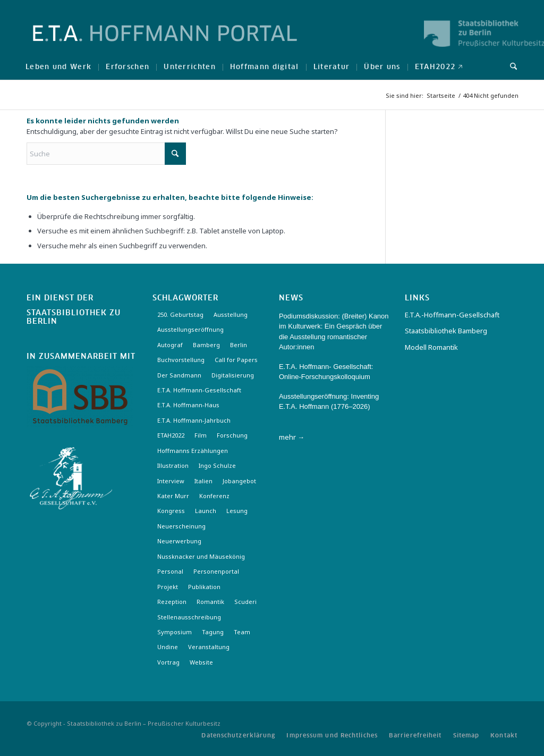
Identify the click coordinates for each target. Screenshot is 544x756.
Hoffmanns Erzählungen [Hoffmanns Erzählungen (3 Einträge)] (193, 451)
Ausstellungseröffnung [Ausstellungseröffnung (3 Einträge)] (190, 329)
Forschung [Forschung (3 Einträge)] (232, 435)
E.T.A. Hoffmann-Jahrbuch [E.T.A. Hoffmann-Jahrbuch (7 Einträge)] (194, 420)
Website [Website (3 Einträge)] (201, 662)
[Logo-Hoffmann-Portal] (165, 43)
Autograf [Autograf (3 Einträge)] (170, 345)
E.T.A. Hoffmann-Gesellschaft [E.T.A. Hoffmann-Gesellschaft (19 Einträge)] (199, 390)
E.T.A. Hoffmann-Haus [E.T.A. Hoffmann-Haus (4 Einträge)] (188, 405)
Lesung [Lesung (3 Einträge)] (237, 511)
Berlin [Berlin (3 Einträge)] (239, 345)
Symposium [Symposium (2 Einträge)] (175, 632)
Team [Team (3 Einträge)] (242, 632)
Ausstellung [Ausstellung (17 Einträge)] (231, 314)
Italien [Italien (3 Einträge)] (203, 481)
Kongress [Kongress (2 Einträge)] (171, 511)
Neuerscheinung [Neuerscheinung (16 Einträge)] (181, 526)
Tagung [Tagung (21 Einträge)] (213, 632)
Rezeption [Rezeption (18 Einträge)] (172, 602)
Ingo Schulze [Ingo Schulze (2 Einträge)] (217, 465)
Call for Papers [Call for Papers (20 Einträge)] (236, 360)
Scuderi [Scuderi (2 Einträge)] (245, 602)
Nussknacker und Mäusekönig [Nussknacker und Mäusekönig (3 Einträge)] (201, 556)
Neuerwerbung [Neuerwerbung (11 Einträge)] (179, 541)
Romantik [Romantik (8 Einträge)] (210, 602)
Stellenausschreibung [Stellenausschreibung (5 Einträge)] (189, 617)
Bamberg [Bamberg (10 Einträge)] (206, 345)
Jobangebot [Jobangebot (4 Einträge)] (239, 481)
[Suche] (510, 66)
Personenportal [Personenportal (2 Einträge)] (216, 571)
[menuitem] (58, 66)
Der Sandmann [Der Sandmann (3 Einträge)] (179, 375)
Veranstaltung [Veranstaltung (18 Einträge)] (209, 647)
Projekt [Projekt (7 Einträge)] (168, 587)
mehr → (292, 437)
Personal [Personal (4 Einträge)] (170, 571)
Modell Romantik (431, 347)
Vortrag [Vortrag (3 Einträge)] (168, 662)
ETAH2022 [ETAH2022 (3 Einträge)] (171, 435)
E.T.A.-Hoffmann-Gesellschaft (452, 315)
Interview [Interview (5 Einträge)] (171, 481)
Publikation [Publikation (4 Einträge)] (204, 587)
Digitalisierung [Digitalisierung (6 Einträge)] (233, 375)
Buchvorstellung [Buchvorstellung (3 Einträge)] (181, 360)
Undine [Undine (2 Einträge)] (168, 647)
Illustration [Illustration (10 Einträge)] (173, 465)
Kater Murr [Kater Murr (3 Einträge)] (173, 496)
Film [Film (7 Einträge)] (201, 435)
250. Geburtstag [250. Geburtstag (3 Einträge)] (180, 314)
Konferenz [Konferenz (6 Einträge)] (214, 496)
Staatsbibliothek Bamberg (446, 331)
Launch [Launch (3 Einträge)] (206, 511)
